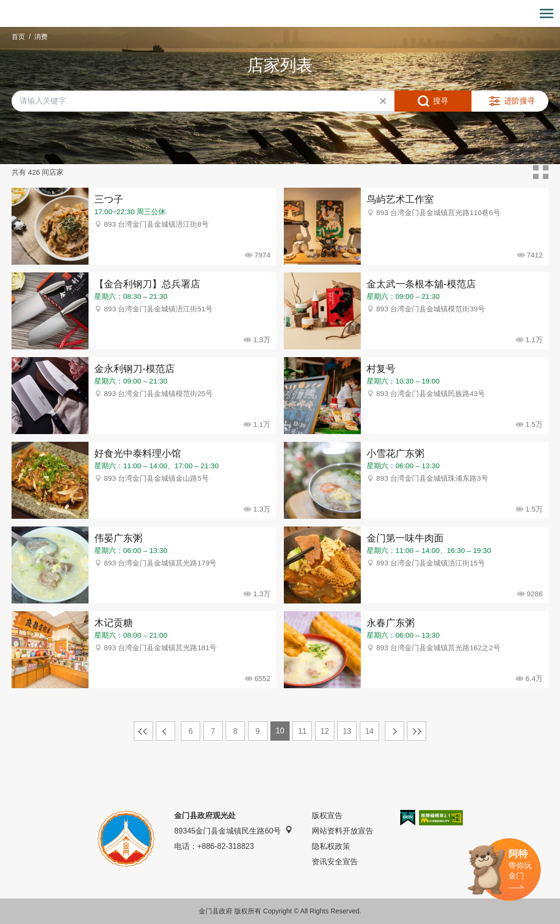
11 (303, 731)
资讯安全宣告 (335, 862)
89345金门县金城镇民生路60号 (233, 830)
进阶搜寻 (520, 101)
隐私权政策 (331, 846)
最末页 (417, 731)
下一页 (395, 731)
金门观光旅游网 (280, 14)
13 (347, 731)
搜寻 (441, 101)
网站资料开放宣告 (343, 831)
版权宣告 (327, 815)
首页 (18, 37)
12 (325, 731)
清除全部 (383, 101)
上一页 (165, 731)
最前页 (143, 731)
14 (369, 731)
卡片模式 (541, 172)
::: (3, 6)
